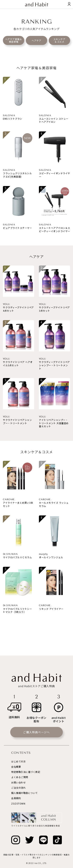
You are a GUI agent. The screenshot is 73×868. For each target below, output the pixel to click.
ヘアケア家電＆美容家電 (14, 40)
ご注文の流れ (18, 788)
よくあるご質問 (20, 777)
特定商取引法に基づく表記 (26, 772)
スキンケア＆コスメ (59, 40)
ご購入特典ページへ (36, 732)
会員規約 (16, 798)
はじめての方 (18, 761)
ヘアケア (36, 40)
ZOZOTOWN (18, 803)
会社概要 (16, 767)
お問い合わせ (18, 782)
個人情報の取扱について (24, 793)
